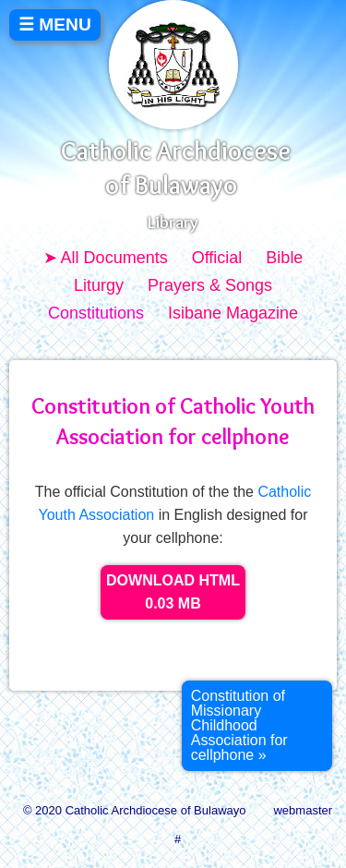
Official (217, 258)
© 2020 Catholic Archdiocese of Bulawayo (135, 810)
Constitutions (96, 313)
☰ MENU (55, 24)
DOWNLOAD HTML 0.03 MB (173, 592)
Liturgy (99, 285)
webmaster (303, 810)
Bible (284, 258)
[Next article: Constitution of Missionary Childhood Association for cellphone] (257, 726)
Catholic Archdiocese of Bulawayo (176, 168)
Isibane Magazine (233, 313)
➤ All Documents (106, 258)
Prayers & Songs (210, 285)
